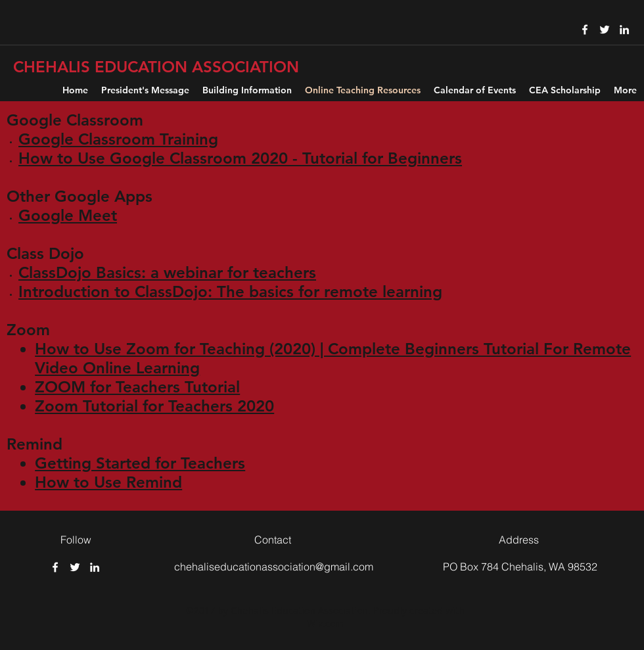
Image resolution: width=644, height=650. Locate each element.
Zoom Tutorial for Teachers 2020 (154, 406)
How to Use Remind (108, 482)
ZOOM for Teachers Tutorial (137, 387)
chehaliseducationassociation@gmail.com (274, 567)
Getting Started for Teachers (140, 463)
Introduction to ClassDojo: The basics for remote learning (230, 291)
